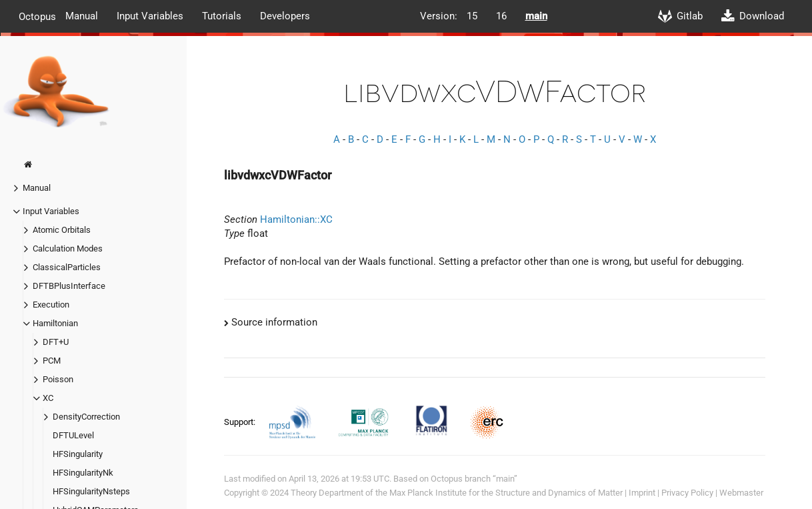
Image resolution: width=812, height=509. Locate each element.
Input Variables (150, 16)
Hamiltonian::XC (296, 219)
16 (501, 16)
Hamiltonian (55, 323)
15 (472, 16)
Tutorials (222, 16)
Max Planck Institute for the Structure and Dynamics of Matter (506, 493)
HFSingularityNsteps (91, 491)
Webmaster (741, 493)
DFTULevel (73, 435)
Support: (241, 422)
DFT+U (56, 342)
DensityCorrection (86, 417)
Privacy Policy (687, 493)
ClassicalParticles (67, 267)
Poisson (58, 379)
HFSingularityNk (83, 473)
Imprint (642, 493)
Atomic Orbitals (62, 230)
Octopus (37, 16)
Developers (285, 16)
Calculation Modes (68, 248)
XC (48, 398)
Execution (51, 305)
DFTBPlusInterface (69, 286)
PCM (52, 361)
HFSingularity (78, 454)
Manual (82, 16)
